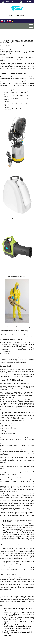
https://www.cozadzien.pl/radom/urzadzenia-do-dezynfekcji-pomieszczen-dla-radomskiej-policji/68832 (18, 634)
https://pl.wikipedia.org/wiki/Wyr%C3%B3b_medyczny (19, 610)
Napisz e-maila (11, 2)
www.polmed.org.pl (28, 614)
